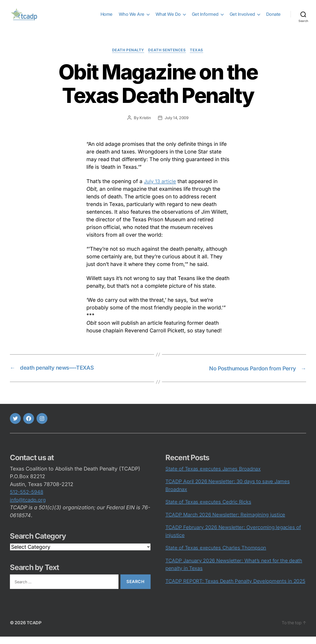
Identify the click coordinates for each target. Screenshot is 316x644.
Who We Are (132, 18)
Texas (198, 58)
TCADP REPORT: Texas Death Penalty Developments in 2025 (235, 588)
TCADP (34, 630)
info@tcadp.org (28, 507)
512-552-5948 (27, 500)
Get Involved (242, 18)
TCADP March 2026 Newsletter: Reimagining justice (225, 522)
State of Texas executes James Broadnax (213, 476)
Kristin (145, 126)
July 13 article (161, 189)
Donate (273, 18)
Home (107, 18)
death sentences (168, 58)
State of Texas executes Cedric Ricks (208, 510)
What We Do (168, 18)
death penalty (128, 58)
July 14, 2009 (177, 126)
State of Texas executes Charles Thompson (216, 555)
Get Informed (205, 18)
